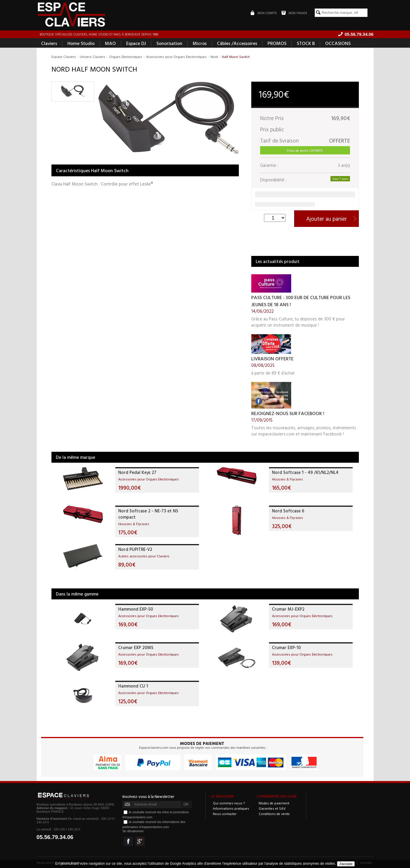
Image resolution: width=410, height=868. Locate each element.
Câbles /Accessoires (237, 43)
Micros (200, 43)
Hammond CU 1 (133, 686)
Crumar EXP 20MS (136, 647)
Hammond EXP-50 (136, 609)
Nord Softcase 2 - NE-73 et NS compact (148, 514)
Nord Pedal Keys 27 (137, 472)
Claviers (49, 43)
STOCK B (306, 43)
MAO (110, 43)
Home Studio (81, 43)
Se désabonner (133, 831)
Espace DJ (136, 43)
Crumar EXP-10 (286, 647)
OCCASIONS (338, 43)
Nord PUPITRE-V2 (135, 549)
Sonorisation (169, 43)
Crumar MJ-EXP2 (288, 609)
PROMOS (277, 43)
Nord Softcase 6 (288, 511)
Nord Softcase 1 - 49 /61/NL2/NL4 (305, 472)
